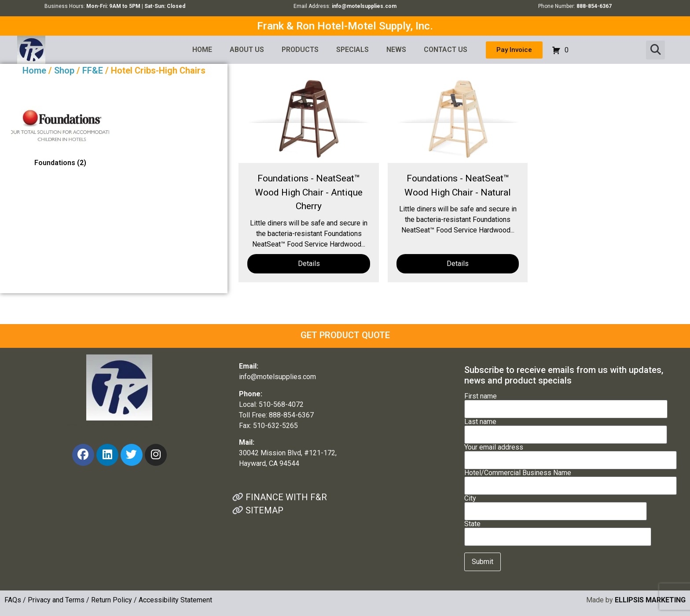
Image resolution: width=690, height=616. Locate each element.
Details (309, 264)
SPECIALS (352, 50)
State (558, 531)
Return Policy (112, 600)
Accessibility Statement (175, 600)
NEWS (396, 50)
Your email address (571, 454)
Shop (64, 70)
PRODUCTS (300, 50)
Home (34, 70)
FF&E (93, 70)
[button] (655, 50)
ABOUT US (247, 50)
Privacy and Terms (56, 600)
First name (566, 403)
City (556, 505)
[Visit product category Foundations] (60, 138)
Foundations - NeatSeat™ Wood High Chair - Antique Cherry (309, 192)
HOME (202, 50)
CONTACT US (446, 50)
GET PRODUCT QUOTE (345, 335)
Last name (566, 428)
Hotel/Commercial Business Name (571, 480)
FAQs (13, 600)
